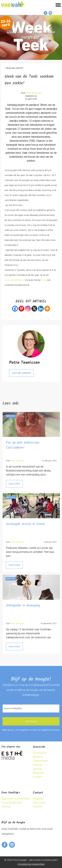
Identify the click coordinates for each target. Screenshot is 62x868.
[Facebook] (15, 309)
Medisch (38, 757)
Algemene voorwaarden (15, 799)
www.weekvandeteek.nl (14, 280)
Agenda (37, 769)
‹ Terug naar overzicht (14, 68)
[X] (34, 309)
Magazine (38, 773)
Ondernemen (40, 761)
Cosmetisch (40, 753)
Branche (38, 765)
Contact (37, 777)
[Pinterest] (21, 309)
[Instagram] (28, 309)
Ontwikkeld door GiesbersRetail (31, 864)
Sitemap (6, 807)
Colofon (37, 807)
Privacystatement (12, 803)
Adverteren (39, 803)
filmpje (44, 280)
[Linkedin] (41, 309)
